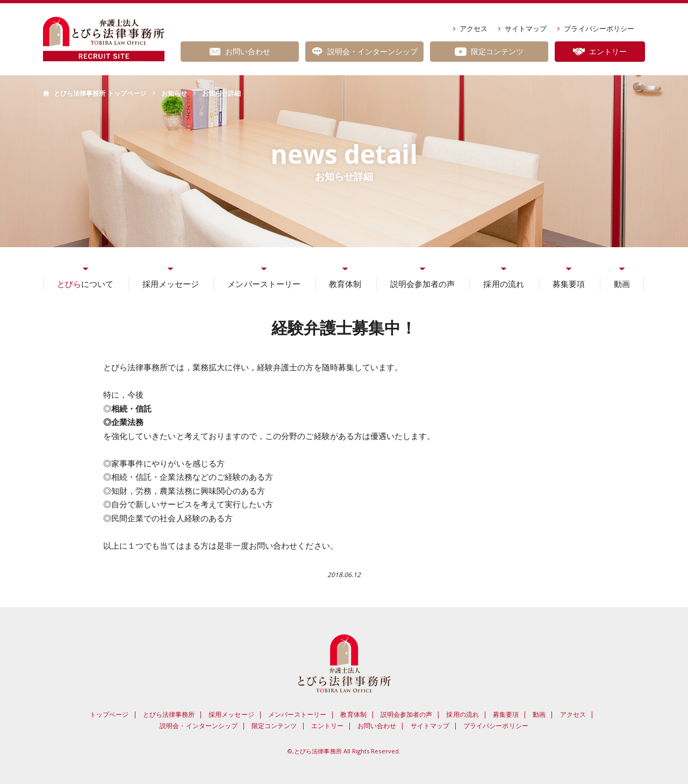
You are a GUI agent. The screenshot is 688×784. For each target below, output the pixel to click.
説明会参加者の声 (422, 284)
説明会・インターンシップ (199, 726)
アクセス (474, 28)
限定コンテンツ (274, 726)
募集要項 (569, 284)
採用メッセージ (171, 284)
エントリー (327, 726)
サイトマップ (526, 28)
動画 (622, 284)
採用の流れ (503, 284)
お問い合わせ (377, 726)
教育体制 (345, 284)
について (85, 284)
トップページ (109, 714)
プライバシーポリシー (599, 28)
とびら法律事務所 (169, 714)
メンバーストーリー (264, 284)
